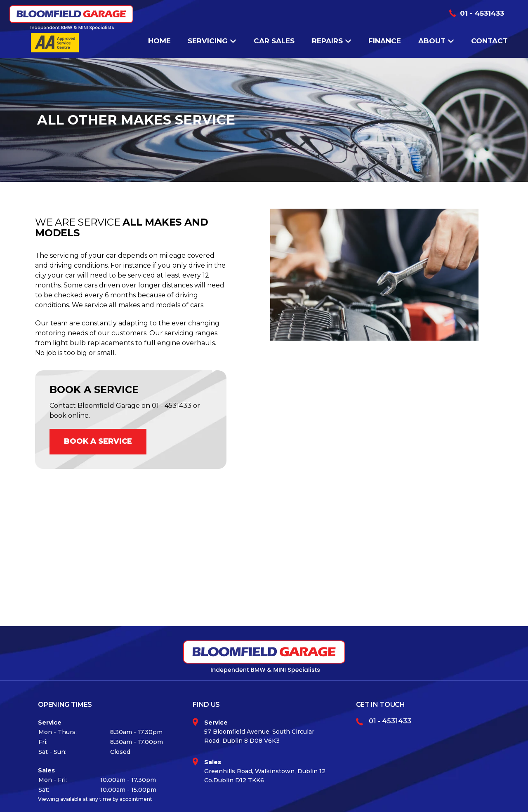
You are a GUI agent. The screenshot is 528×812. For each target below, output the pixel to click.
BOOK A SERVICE (98, 441)
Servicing (212, 41)
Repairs (332, 41)
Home (159, 41)
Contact (489, 41)
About (436, 41)
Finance (385, 41)
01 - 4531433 (482, 13)
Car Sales (274, 41)
